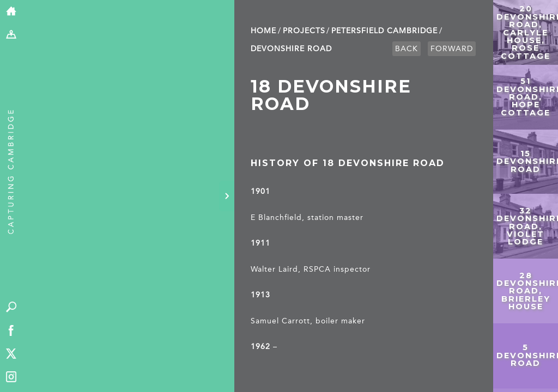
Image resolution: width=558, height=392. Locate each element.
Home (263, 31)
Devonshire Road (291, 49)
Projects (304, 31)
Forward (452, 49)
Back (407, 49)
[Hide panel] (227, 196)
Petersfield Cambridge (384, 31)
